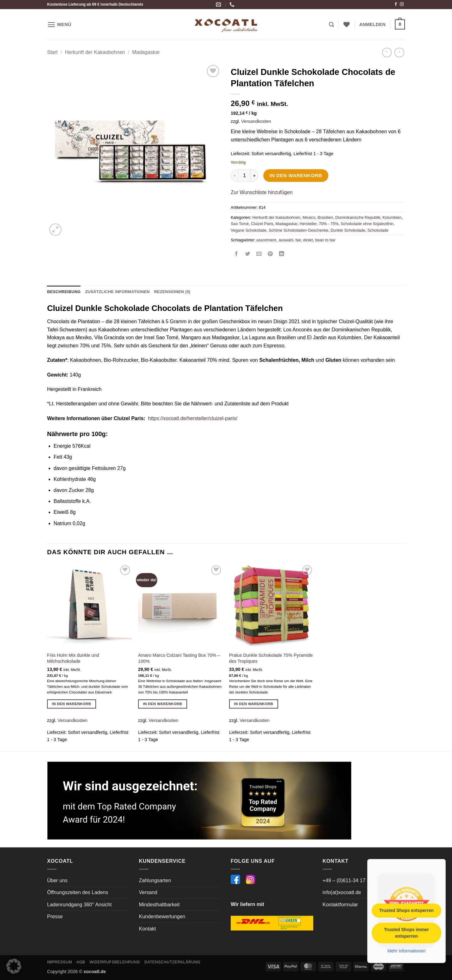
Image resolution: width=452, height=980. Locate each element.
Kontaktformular (340, 905)
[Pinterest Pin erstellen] (270, 254)
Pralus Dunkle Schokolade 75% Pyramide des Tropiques (271, 658)
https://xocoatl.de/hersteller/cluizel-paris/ (193, 418)
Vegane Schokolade (249, 230)
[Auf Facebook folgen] (396, 4)
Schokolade (378, 230)
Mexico (309, 217)
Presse (55, 917)
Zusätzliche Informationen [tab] (117, 292)
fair (298, 240)
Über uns (57, 880)
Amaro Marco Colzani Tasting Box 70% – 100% (179, 658)
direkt (308, 240)
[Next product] (387, 53)
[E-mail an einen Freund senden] (259, 254)
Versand (148, 892)
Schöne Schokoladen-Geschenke (299, 230)
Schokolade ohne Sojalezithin (367, 224)
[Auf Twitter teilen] (248, 254)
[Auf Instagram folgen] (402, 4)
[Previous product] (399, 53)
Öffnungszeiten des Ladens (78, 892)
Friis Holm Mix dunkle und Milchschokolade (73, 658)
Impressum (60, 962)
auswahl (286, 240)
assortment (266, 240)
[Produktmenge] (245, 176)
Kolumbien (392, 217)
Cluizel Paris (262, 224)
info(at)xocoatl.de (342, 892)
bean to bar (325, 240)
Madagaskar (146, 52)
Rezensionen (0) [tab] (172, 292)
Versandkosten (256, 121)
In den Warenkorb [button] (72, 704)
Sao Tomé (240, 224)
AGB (81, 962)
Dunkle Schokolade (348, 230)
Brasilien (325, 217)
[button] (59, 25)
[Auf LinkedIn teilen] (282, 254)
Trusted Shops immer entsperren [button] (406, 933)
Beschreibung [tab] (64, 292)
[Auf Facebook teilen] (237, 254)
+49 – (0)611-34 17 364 (349, 880)
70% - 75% (329, 224)
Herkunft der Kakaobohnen (95, 52)
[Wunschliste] (347, 24)
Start (52, 52)
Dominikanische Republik (358, 217)
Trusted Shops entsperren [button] (406, 910)
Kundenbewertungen (162, 917)
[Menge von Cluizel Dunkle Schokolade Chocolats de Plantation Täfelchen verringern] (234, 176)
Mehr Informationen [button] (406, 951)
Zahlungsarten (155, 880)
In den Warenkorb (296, 175)
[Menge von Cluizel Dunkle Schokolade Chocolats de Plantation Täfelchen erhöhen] (255, 176)
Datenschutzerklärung (172, 962)
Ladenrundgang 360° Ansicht (79, 905)
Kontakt (148, 929)
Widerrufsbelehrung (115, 962)
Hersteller (308, 224)
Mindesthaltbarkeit (159, 905)
